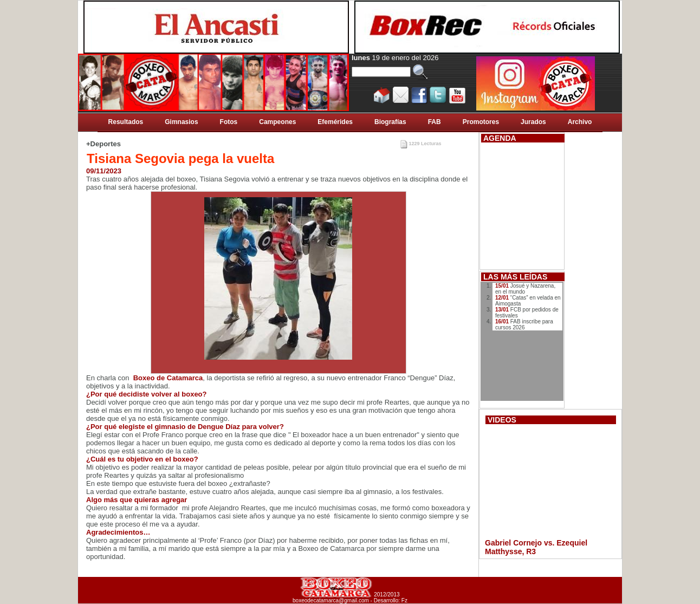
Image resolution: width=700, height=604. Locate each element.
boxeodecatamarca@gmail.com (331, 600)
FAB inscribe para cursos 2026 (524, 324)
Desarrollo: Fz (391, 600)
